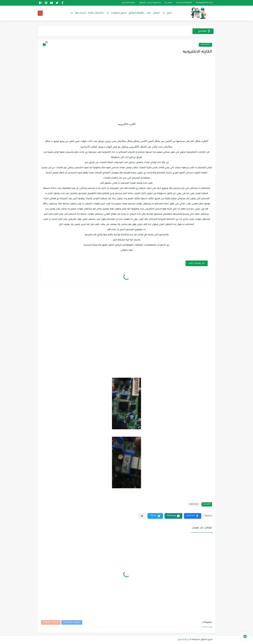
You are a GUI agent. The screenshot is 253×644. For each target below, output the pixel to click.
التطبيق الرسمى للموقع (150, 3)
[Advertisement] (126, 93)
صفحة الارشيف (128, 3)
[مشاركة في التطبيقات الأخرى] (142, 516)
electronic (205, 45)
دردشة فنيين (183, 640)
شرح (169, 13)
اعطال (156, 13)
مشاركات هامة (96, 13)
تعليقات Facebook (72, 622)
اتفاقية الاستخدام (184, 3)
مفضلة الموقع (136, 13)
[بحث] (40, 13)
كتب (148, 13)
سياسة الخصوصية (205, 3)
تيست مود (80, 13)
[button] (193, 516)
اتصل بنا (168, 3)
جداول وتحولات (119, 13)
